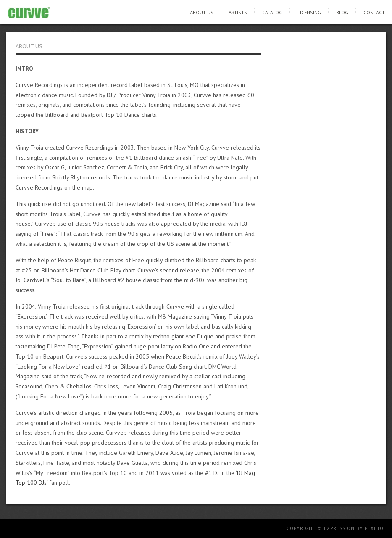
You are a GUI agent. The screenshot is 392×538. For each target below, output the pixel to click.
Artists (238, 12)
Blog (342, 12)
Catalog (272, 12)
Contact (374, 12)
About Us (202, 12)
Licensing (309, 12)
